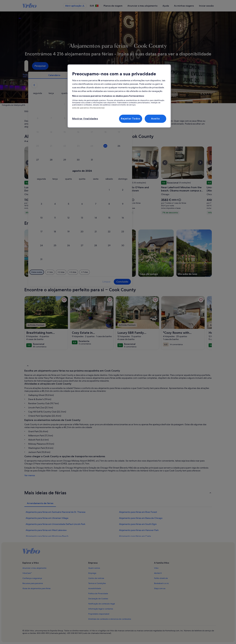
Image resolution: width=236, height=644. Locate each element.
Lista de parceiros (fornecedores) (88, 108)
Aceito (155, 119)
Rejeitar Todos (131, 119)
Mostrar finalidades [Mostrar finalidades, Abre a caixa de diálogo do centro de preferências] (85, 119)
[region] (119, 96)
